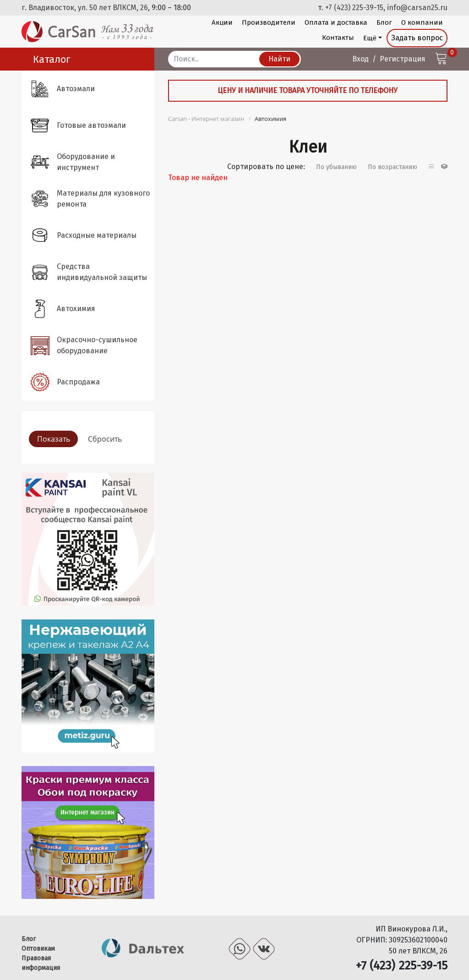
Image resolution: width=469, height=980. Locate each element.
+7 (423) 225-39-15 (354, 8)
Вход (360, 59)
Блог (384, 22)
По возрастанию (393, 167)
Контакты (338, 38)
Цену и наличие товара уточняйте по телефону (308, 90)
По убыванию (336, 167)
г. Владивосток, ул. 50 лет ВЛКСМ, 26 (85, 8)
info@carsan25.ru (417, 8)
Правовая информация (41, 963)
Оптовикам (38, 949)
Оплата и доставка (336, 22)
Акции (222, 22)
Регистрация (403, 59)
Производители (269, 22)
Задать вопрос (417, 38)
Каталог (52, 59)
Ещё (370, 38)
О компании (422, 22)
